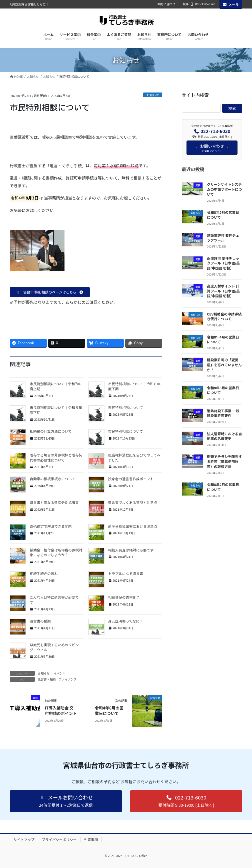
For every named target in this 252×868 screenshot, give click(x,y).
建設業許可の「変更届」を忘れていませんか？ (224, 365)
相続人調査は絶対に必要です (131, 550)
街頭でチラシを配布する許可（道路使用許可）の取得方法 (224, 461)
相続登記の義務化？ (124, 597)
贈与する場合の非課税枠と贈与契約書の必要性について (56, 457)
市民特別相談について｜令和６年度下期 (134, 386)
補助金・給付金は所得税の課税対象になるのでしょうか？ (56, 552)
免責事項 (91, 839)
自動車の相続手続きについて (52, 479)
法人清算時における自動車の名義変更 (224, 436)
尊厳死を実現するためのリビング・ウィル (54, 647)
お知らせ (153, 95)
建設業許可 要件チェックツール (223, 238)
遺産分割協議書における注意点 (133, 526)
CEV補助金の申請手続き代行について (224, 316)
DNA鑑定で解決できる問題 (51, 526)
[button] (50, 292)
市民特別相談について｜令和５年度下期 (56, 410)
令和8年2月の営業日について (223, 487)
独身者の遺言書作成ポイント (131, 479)
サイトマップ (24, 839)
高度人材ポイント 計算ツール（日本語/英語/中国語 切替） (223, 291)
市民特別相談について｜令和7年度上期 (55, 386)
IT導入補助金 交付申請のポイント (61, 710)
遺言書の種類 (40, 621)
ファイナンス (68, 679)
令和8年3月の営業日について (223, 390)
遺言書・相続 (47, 679)
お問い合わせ (166, 4)
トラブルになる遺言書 (126, 573)
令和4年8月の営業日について (109, 710)
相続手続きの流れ (44, 573)
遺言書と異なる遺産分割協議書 (54, 502)
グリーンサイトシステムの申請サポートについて (224, 189)
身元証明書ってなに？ (126, 621)
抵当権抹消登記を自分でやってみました (134, 457)
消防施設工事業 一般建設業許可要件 (223, 413)
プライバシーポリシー (59, 839)
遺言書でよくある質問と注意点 (133, 502)
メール (231, 4)
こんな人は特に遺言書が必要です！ (54, 600)
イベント (60, 673)
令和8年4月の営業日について (223, 339)
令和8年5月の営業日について (223, 215)
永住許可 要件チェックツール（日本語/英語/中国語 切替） (223, 263)
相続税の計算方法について (51, 431)
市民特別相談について (126, 407)
